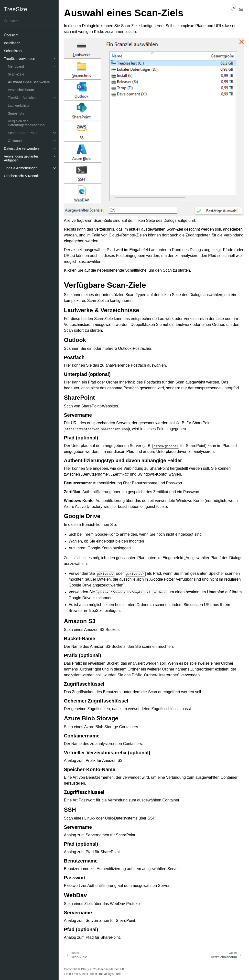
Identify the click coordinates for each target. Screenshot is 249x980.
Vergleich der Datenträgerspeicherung (26, 123)
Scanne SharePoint (23, 133)
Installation (12, 43)
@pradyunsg (103, 974)
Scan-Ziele (16, 74)
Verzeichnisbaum (21, 90)
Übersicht (11, 35)
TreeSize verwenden (20, 59)
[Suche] (29, 21)
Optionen (15, 141)
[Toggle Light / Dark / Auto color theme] (234, 9)
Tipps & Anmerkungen (21, 168)
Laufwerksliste (19, 106)
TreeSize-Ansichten (23, 98)
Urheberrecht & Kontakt (22, 176)
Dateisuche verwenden (21, 149)
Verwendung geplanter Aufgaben (21, 158)
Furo (117, 974)
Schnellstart (13, 51)
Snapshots (16, 113)
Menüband (16, 66)
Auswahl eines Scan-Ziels (29, 82)
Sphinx (83, 974)
